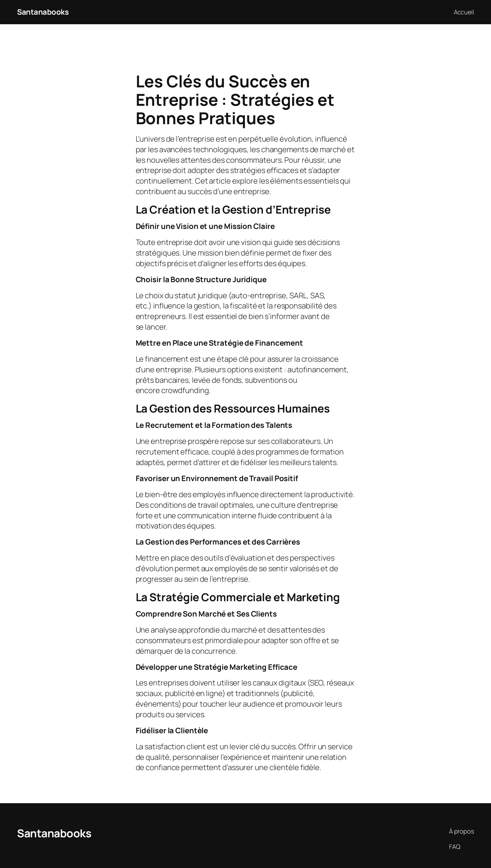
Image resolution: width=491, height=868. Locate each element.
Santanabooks (43, 12)
